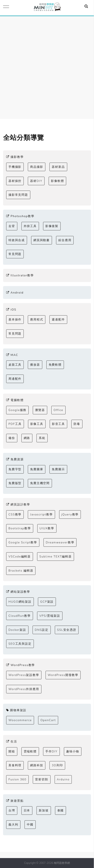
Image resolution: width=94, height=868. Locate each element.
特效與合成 (17, 240)
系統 (42, 438)
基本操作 (15, 320)
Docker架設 (17, 630)
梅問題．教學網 (47, 8)
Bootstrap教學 (20, 528)
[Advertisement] (47, 65)
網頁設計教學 (18, 505)
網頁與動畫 (42, 240)
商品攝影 (37, 167)
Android (15, 293)
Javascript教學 (41, 514)
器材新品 (58, 167)
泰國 (61, 811)
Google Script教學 (23, 542)
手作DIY (51, 751)
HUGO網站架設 (20, 602)
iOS (11, 310)
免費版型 (15, 483)
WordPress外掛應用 (24, 689)
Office (58, 410)
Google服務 (17, 410)
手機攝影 (15, 167)
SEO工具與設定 (20, 644)
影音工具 (58, 424)
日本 (27, 811)
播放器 (35, 365)
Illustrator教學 (20, 275)
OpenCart (48, 720)
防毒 (77, 424)
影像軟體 (57, 181)
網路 (27, 438)
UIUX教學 (47, 528)
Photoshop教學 (20, 216)
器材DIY (36, 181)
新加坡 (44, 811)
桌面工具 (15, 365)
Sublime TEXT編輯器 (56, 557)
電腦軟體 (15, 400)
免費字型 (15, 469)
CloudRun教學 (20, 616)
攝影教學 (15, 157)
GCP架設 (47, 602)
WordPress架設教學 (24, 675)
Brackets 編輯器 (21, 571)
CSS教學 (15, 514)
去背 (12, 226)
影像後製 (52, 226)
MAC (12, 355)
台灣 (12, 811)
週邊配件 (58, 320)
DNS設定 (42, 630)
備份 (12, 438)
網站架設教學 (18, 592)
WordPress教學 (21, 665)
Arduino (63, 779)
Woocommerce (20, 720)
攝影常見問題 (18, 195)
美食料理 (15, 765)
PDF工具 (15, 424)
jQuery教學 (70, 514)
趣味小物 (73, 751)
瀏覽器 (40, 410)
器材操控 (15, 181)
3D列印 (57, 765)
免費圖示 (58, 469)
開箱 (12, 751)
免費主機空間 (40, 483)
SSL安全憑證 (67, 630)
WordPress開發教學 (63, 675)
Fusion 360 (17, 779)
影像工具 (37, 424)
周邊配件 (15, 379)
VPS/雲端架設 (50, 616)
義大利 (13, 825)
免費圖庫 (37, 469)
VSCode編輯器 (20, 557)
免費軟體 (55, 365)
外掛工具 (30, 226)
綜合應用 (65, 240)
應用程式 (37, 320)
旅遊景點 (15, 801)
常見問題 (15, 254)
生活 (12, 742)
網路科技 (37, 765)
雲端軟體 (30, 751)
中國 (30, 825)
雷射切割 (42, 779)
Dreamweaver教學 (60, 542)
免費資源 (15, 459)
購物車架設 (16, 710)
